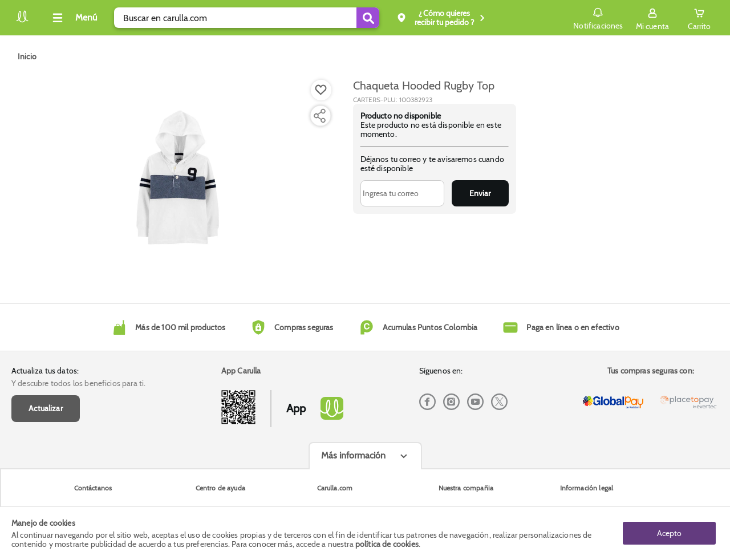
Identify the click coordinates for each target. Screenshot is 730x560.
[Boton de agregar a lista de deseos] (321, 90)
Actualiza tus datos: (45, 371)
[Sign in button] (652, 18)
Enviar (480, 193)
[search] (247, 18)
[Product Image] (178, 177)
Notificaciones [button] (598, 17)
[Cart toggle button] (699, 18)
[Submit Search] (368, 18)
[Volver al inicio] (22, 21)
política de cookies (387, 544)
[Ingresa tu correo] (402, 193)
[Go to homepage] (27, 56)
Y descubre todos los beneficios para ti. (78, 383)
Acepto (669, 533)
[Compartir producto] (319, 116)
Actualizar (46, 408)
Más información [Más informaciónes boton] (353, 455)
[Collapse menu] (73, 18)
